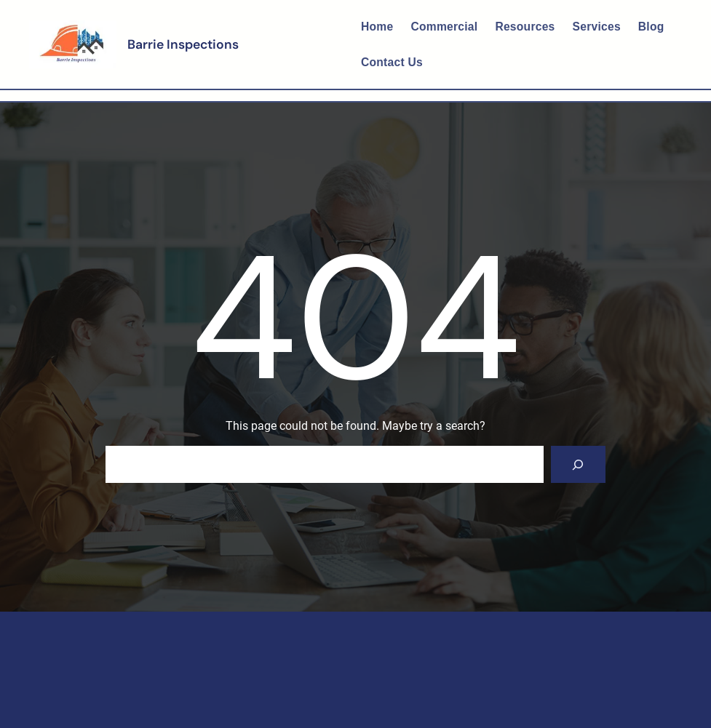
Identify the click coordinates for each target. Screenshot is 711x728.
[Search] (578, 464)
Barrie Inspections (183, 44)
